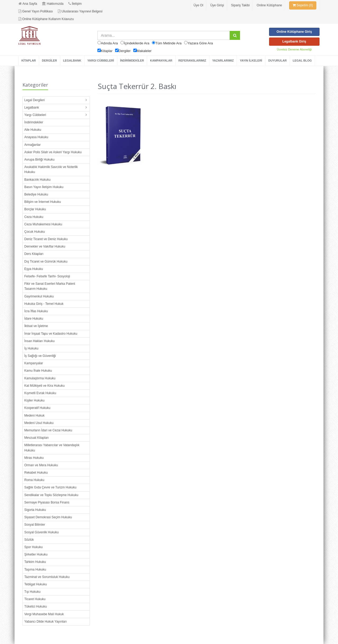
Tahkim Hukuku (35, 562)
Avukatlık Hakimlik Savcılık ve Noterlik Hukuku (51, 169)
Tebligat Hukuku (36, 584)
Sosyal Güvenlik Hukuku (41, 532)
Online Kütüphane (269, 5)
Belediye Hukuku (36, 194)
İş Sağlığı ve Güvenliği (40, 356)
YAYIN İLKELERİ (251, 60)
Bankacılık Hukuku (37, 180)
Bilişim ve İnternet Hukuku (43, 202)
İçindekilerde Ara (137, 43)
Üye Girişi (217, 5)
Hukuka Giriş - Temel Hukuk (44, 304)
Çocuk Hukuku (35, 232)
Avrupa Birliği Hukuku (39, 160)
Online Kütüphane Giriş (294, 32)
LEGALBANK (72, 60)
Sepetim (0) (303, 5)
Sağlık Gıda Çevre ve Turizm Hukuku (50, 487)
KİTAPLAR (29, 60)
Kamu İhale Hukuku (38, 371)
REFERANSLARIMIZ (192, 60)
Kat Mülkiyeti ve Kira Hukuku (44, 386)
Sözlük (29, 540)
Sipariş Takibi (240, 5)
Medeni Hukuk (34, 416)
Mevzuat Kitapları (37, 438)
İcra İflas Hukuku (36, 311)
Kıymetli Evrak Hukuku (40, 393)
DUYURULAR (278, 60)
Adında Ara (109, 43)
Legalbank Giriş (294, 41)
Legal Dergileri (34, 100)
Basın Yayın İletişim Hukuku (44, 187)
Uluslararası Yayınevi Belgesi (80, 11)
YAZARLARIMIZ (223, 60)
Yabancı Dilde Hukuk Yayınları (46, 622)
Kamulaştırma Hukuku (40, 378)
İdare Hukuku (34, 319)
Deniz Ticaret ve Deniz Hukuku (46, 239)
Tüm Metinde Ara (168, 43)
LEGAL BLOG (302, 60)
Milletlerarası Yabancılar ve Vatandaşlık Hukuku (52, 448)
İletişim (75, 4)
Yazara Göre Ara (200, 43)
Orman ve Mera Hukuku (41, 465)
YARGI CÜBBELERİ (101, 60)
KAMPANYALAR (161, 60)
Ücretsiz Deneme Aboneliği (294, 49)
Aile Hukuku (33, 130)
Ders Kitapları (34, 254)
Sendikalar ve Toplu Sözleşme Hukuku (51, 495)
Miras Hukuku (34, 458)
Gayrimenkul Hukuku (39, 296)
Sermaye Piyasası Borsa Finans (47, 502)
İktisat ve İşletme (36, 326)
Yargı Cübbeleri (35, 115)
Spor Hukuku (33, 547)
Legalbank (32, 108)
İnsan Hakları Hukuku (39, 341)
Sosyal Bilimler (35, 525)
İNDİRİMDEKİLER (132, 60)
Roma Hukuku (34, 480)
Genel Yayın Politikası (36, 11)
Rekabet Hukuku (36, 473)
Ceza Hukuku (34, 217)
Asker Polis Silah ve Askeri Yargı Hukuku (53, 152)
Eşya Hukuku (34, 269)
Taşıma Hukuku (35, 570)
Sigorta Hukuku (35, 510)
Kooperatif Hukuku (37, 408)
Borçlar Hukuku (35, 209)
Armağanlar (32, 145)
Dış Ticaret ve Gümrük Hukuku (46, 262)
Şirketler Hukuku (36, 554)
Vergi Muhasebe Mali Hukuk (44, 614)
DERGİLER (50, 60)
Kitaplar (107, 51)
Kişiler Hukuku (34, 400)
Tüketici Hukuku (36, 606)
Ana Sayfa (28, 4)
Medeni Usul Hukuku (39, 423)
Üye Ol (198, 5)
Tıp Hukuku (32, 592)
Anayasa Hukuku (36, 137)
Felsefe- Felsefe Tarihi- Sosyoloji (47, 276)
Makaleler (144, 51)
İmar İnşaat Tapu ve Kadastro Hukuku (51, 334)
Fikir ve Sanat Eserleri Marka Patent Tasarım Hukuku (50, 286)
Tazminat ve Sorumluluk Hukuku (47, 577)
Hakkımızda (53, 4)
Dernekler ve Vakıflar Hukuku (45, 246)
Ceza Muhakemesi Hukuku (43, 224)
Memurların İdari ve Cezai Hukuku (48, 430)
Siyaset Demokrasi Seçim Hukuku (48, 517)
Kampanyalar (34, 363)
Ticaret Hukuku (35, 599)
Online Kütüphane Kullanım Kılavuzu (46, 19)
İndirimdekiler (34, 122)
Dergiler (125, 51)
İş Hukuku (31, 348)
